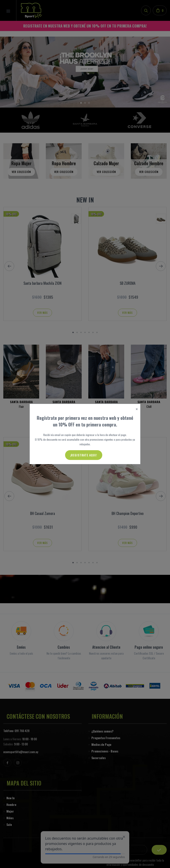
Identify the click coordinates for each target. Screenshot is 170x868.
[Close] (137, 409)
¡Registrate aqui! (84, 455)
